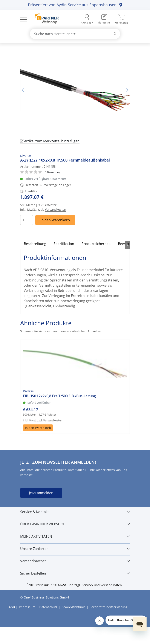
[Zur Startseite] (44, 19)
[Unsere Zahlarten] (75, 549)
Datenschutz (48, 607)
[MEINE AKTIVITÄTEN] (75, 536)
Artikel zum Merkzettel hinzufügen (50, 141)
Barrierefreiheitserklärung (109, 607)
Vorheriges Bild (23, 90)
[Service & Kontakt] (75, 512)
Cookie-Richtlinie (73, 607)
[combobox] (75, 34)
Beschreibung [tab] (35, 244)
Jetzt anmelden (41, 493)
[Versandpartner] (75, 561)
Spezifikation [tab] (64, 244)
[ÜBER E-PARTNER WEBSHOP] (75, 524)
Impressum (27, 607)
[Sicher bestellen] (75, 573)
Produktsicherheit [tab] (96, 244)
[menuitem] (104, 19)
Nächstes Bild (127, 90)
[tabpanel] (75, 90)
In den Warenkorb (55, 220)
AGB (12, 607)
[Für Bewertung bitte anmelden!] (53, 172)
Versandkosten (56, 210)
